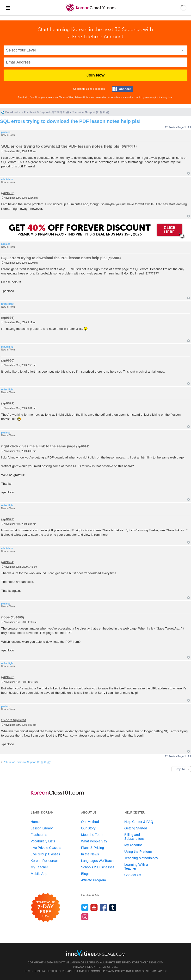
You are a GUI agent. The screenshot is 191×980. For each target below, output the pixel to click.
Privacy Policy (82, 98)
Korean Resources (45, 861)
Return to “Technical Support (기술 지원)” (27, 762)
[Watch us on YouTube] (94, 907)
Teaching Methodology (141, 858)
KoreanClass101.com (148, 962)
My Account (133, 845)
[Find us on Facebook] (103, 907)
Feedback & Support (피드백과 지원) (46, 112)
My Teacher (39, 867)
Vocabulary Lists (43, 841)
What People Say (94, 841)
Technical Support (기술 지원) (91, 112)
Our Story (88, 828)
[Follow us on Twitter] (85, 907)
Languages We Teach (97, 861)
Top (188, 173)
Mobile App (39, 874)
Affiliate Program (94, 880)
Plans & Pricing (93, 848)
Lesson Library (42, 828)
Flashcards (39, 835)
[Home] (91, 12)
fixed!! (7, 720)
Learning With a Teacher (136, 866)
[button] (183, 8)
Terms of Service (145, 971)
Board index (13, 112)
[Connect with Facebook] (122, 89)
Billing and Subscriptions (135, 837)
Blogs (85, 874)
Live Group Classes (45, 854)
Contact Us (133, 875)
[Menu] (8, 8)
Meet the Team (92, 835)
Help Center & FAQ (139, 822)
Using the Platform (138, 852)
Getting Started (136, 828)
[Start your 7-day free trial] (46, 908)
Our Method (90, 822)
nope (6, 617)
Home (35, 822)
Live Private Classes (46, 848)
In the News (90, 854)
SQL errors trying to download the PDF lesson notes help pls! (70, 121)
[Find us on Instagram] (85, 917)
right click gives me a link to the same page (38, 446)
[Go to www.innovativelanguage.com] (96, 953)
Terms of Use (66, 98)
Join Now (96, 75)
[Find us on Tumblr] (113, 907)
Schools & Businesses (98, 867)
